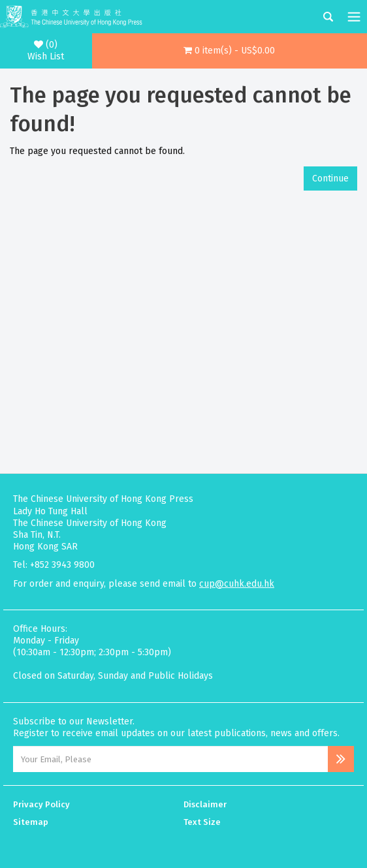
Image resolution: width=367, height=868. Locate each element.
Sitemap (31, 822)
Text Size (202, 822)
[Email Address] (170, 759)
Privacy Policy (41, 804)
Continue (330, 178)
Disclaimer (205, 804)
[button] (230, 51)
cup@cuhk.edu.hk (237, 584)
